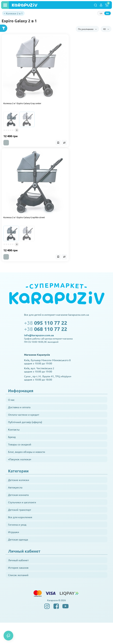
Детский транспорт (20, 510)
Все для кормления (20, 517)
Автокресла (15, 487)
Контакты (14, 429)
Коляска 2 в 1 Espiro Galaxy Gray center (22, 103)
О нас (11, 400)
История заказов (18, 568)
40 (106, 29)
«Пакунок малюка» (20, 459)
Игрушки (14, 532)
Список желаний (18, 575)
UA (101, 13)
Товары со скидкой (20, 444)
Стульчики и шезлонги (22, 502)
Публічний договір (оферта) (25, 422)
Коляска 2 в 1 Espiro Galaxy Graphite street (24, 217)
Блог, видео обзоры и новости (27, 452)
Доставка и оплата (19, 407)
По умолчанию (87, 29)
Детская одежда (18, 539)
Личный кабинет (18, 560)
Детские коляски (19, 480)
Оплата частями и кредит (24, 415)
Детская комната (18, 495)
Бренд (12, 437)
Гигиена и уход (17, 524)
